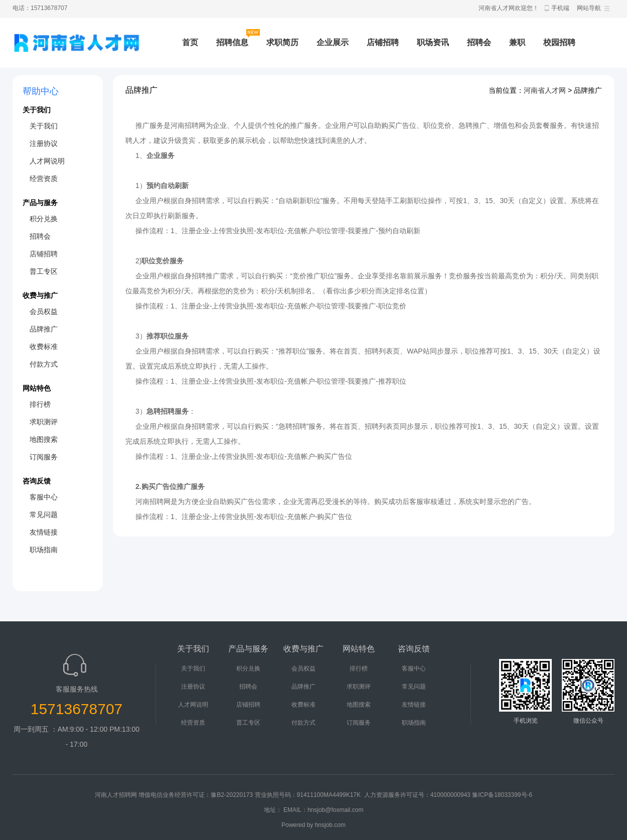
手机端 (560, 8)
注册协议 (44, 143)
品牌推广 (44, 329)
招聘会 (479, 42)
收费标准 (44, 347)
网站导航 (589, 8)
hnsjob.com (330, 825)
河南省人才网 (545, 90)
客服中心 (44, 497)
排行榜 (40, 404)
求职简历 (282, 42)
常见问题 (44, 515)
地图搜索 (44, 439)
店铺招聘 (383, 42)
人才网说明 (47, 161)
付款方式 (44, 364)
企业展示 (333, 42)
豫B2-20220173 (232, 795)
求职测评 (44, 422)
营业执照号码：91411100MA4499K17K (308, 795)
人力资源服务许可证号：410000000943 (417, 795)
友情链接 (44, 532)
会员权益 (44, 311)
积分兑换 (44, 219)
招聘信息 (232, 42)
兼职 (517, 42)
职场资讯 (433, 42)
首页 (190, 42)
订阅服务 (44, 457)
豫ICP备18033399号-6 (502, 795)
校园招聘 (559, 42)
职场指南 (44, 550)
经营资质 (44, 179)
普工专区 (44, 271)
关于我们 (44, 126)
